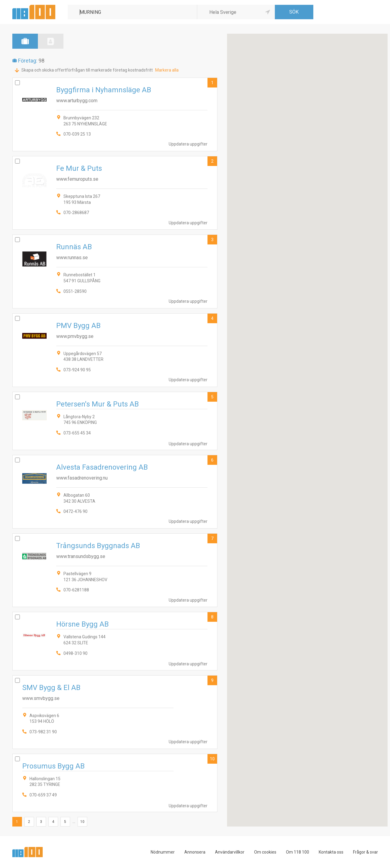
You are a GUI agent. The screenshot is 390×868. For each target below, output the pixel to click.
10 (212, 759)
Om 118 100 (298, 852)
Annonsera (195, 852)
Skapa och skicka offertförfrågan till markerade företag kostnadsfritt (87, 70)
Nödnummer (163, 852)
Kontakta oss (331, 852)
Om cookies (265, 852)
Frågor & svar (365, 852)
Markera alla (167, 70)
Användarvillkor (230, 852)
